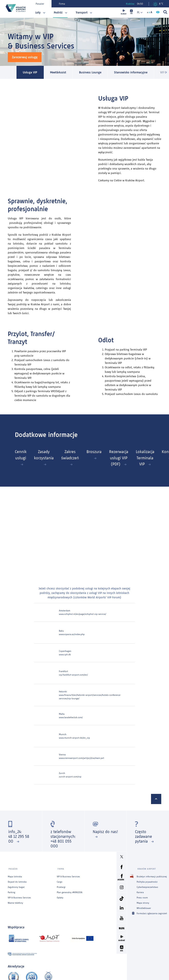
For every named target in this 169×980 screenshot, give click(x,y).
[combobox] (138, 12)
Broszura (99, 452)
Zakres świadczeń (73, 455)
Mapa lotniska (15, 875)
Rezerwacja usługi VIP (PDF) (125, 458)
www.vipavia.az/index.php (72, 634)
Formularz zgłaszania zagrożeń (152, 911)
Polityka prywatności (147, 880)
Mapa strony (143, 901)
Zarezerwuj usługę (25, 57)
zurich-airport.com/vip (70, 776)
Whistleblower (144, 906)
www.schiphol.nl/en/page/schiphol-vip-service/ (83, 614)
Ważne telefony (15, 901)
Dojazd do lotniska (17, 880)
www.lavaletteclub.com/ (71, 717)
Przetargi (61, 885)
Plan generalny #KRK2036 (70, 891)
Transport (82, 13)
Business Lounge (94, 72)
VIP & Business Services (19, 896)
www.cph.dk (65, 654)
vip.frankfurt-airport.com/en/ (73, 674)
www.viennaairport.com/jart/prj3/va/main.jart (82, 758)
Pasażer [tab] (40, 4)
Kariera (140, 891)
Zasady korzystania (45, 455)
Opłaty (60, 896)
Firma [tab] (62, 4)
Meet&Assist (60, 72)
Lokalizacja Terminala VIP (153, 458)
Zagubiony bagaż (16, 885)
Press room (142, 896)
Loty (38, 13)
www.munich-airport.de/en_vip (74, 738)
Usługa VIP (31, 72)
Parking (11, 891)
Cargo (60, 880)
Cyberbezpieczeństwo (147, 885)
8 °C (158, 4)
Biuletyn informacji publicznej (152, 875)
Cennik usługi (21, 455)
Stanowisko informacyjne (137, 72)
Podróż (58, 13)
